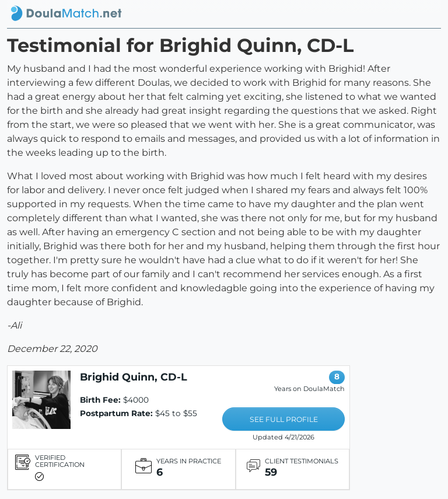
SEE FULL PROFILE (284, 419)
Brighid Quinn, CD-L (134, 377)
